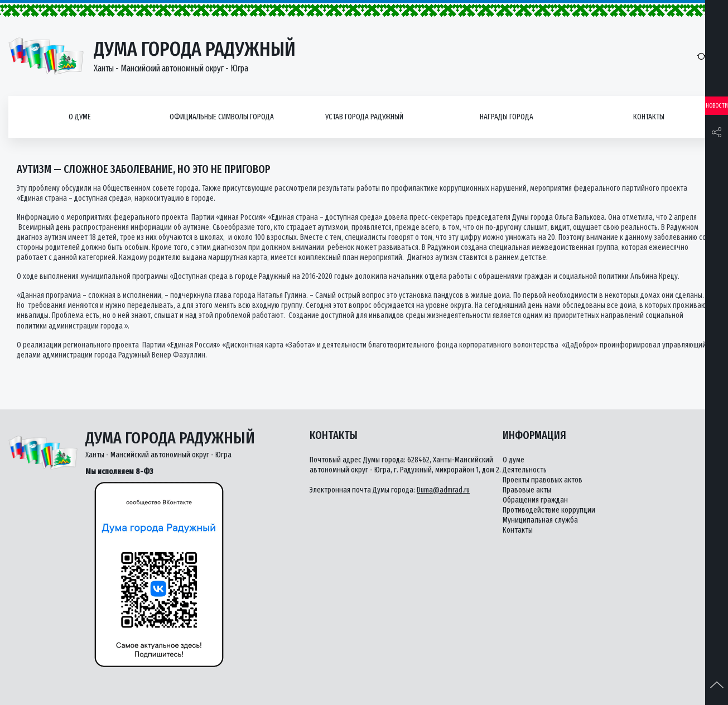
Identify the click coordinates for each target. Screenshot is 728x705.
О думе (80, 117)
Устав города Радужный (364, 117)
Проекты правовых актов (543, 480)
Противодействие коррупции (549, 510)
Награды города (507, 117)
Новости (717, 106)
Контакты (649, 117)
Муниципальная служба (540, 520)
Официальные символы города (222, 117)
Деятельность (525, 470)
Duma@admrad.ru (443, 490)
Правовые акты (527, 490)
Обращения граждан (535, 500)
